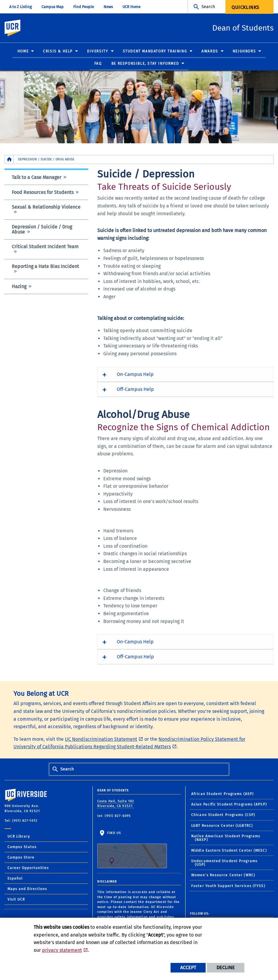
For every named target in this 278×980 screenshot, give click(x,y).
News (108, 7)
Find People (84, 7)
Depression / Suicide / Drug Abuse (42, 230)
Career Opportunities (28, 868)
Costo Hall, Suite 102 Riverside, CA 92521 (116, 804)
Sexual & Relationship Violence (46, 207)
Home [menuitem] (23, 52)
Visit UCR (16, 900)
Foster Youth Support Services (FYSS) (228, 886)
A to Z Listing (21, 7)
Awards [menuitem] (210, 52)
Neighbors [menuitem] (244, 52)
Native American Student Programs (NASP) (226, 838)
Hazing (19, 287)
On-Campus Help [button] (135, 375)
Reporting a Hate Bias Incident (45, 267)
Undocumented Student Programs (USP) (224, 863)
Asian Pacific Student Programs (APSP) (229, 805)
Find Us (132, 850)
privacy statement (62, 950)
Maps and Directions (27, 889)
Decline (226, 968)
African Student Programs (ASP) (222, 794)
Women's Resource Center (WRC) (223, 875)
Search (208, 7)
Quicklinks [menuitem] (245, 7)
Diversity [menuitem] (98, 52)
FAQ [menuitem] (98, 64)
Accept (188, 968)
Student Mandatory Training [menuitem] (155, 52)
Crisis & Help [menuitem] (58, 52)
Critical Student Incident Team (45, 247)
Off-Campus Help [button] (135, 390)
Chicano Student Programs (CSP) (223, 815)
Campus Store (21, 858)
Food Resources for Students (43, 193)
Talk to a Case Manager (36, 178)
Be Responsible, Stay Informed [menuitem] (145, 64)
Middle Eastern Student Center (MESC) (229, 851)
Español (15, 879)
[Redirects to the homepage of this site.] (9, 160)
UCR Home (131, 7)
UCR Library (19, 837)
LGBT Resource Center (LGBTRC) (222, 826)
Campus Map (53, 7)
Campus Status (22, 847)
